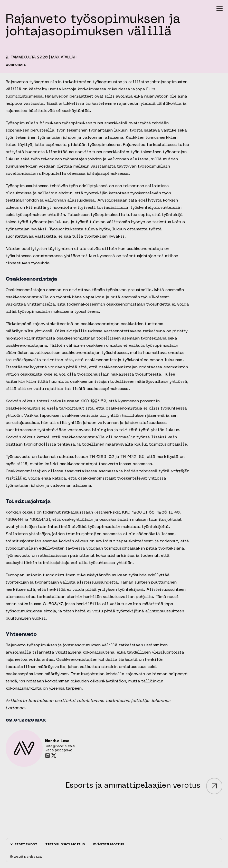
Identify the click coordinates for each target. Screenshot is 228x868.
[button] (220, 8)
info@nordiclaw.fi (60, 746)
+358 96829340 (59, 751)
